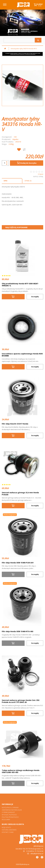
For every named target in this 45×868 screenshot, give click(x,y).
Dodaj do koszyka (27, 163)
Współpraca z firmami (10, 808)
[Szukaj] (38, 40)
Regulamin (6, 820)
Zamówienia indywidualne (12, 810)
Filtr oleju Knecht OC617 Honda (15, 424)
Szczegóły (35, 297)
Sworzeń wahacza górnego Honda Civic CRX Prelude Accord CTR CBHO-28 (21, 701)
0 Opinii (41, 174)
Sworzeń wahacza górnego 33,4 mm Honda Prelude (20, 494)
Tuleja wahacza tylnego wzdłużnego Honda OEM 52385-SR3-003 (21, 771)
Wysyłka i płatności (9, 815)
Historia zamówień (9, 830)
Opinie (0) (28, 181)
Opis (5, 181)
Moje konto (6, 827)
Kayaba (15, 139)
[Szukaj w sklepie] (19, 40)
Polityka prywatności (10, 817)
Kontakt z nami (8, 832)
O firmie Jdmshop (8, 812)
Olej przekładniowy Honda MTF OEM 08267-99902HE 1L (20, 285)
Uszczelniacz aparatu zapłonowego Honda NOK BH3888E (22, 355)
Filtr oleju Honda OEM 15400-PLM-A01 (18, 563)
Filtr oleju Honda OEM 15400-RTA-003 (18, 631)
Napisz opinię (38, 177)
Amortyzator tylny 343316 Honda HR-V (24, 49)
